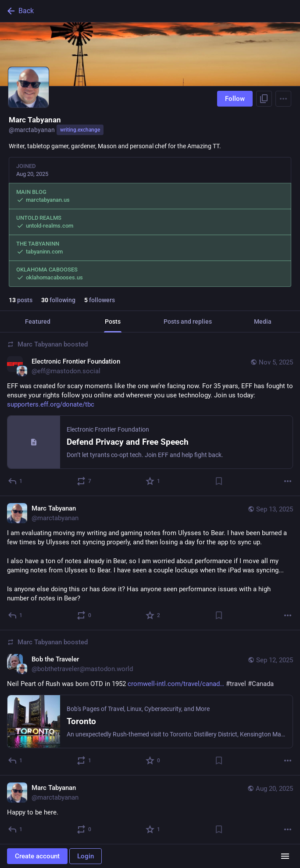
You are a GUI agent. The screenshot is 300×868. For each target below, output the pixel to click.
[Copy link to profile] (264, 99)
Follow (235, 99)
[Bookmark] (219, 481)
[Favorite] (153, 481)
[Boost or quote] (84, 481)
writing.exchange (80, 130)
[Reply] (16, 481)
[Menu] (283, 99)
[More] (288, 481)
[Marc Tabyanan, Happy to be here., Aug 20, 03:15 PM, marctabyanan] (150, 810)
